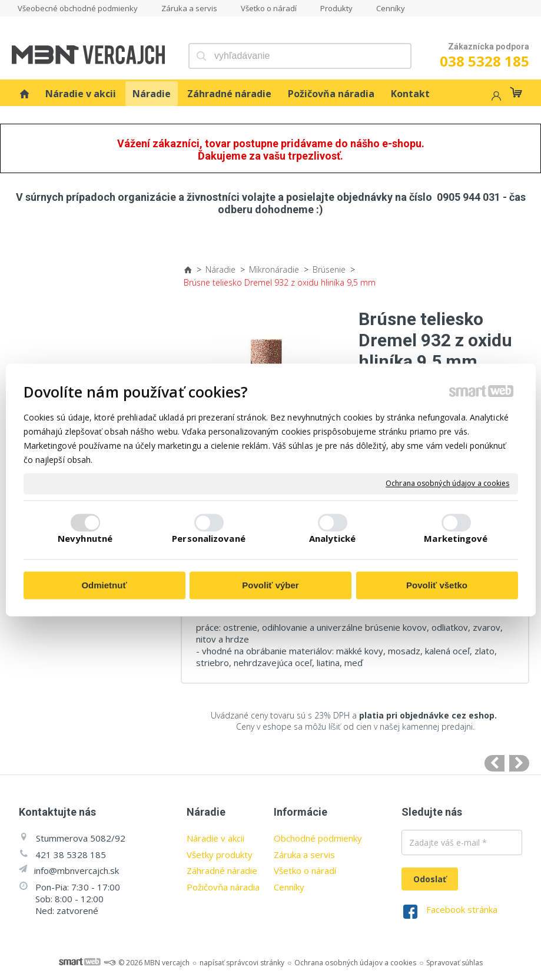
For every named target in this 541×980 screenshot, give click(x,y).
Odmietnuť (104, 585)
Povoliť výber (270, 585)
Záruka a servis (304, 855)
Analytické (333, 539)
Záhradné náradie (222, 870)
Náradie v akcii (215, 838)
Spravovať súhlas (454, 963)
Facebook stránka (462, 909)
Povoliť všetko (437, 585)
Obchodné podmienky (318, 838)
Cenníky (289, 887)
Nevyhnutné (85, 539)
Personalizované (209, 539)
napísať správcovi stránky (242, 963)
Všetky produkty (220, 855)
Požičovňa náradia (223, 887)
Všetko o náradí (305, 870)
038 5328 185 (484, 61)
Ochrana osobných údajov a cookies (447, 484)
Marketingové (456, 539)
